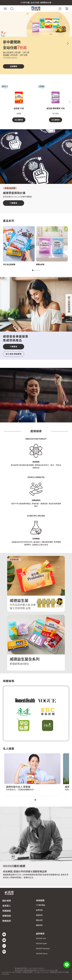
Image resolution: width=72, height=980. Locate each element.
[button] (12, 8)
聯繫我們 (7, 921)
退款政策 (39, 915)
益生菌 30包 (19, 108)
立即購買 (14, 66)
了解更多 (14, 203)
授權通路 (7, 911)
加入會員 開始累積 (14, 354)
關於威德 (7, 901)
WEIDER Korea (42, 954)
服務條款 (39, 925)
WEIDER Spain (41, 943)
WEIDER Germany (43, 948)
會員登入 (7, 906)
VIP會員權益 (41, 905)
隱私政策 (39, 920)
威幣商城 (39, 910)
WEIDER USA (41, 938)
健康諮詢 (7, 916)
